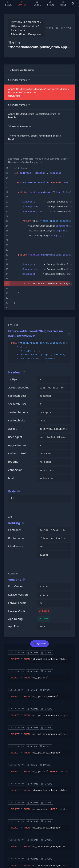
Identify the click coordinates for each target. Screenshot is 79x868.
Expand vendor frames (22, 70)
